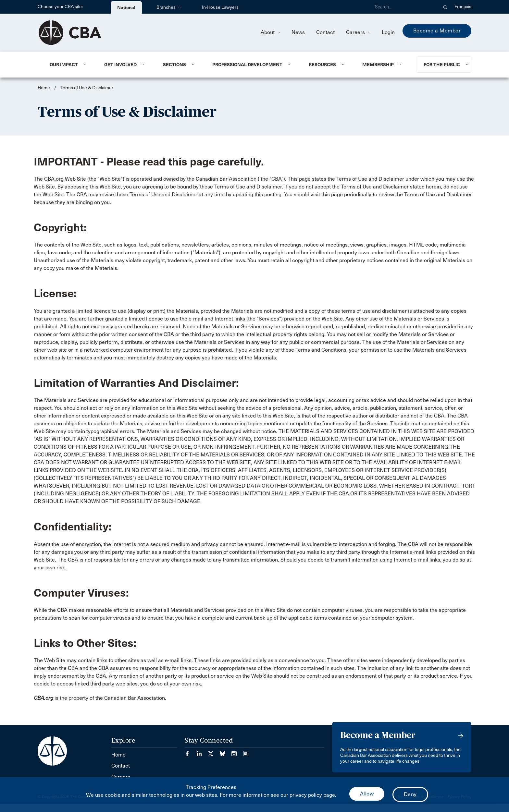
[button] (445, 7)
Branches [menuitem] (169, 7)
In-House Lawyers (220, 7)
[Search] (404, 7)
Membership (378, 65)
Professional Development (247, 65)
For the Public (442, 65)
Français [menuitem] (463, 7)
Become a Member (437, 31)
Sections (174, 65)
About (270, 32)
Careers (358, 32)
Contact (325, 32)
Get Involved (120, 65)
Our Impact (64, 65)
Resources (322, 65)
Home (44, 88)
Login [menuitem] (388, 32)
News (298, 32)
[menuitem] (69, 65)
